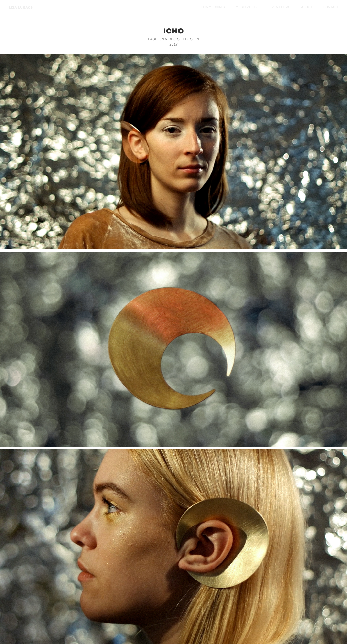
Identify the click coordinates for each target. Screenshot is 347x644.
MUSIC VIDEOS (247, 7)
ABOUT (307, 7)
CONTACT (331, 7)
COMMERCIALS (213, 7)
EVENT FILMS (280, 7)
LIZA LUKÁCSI (21, 7)
